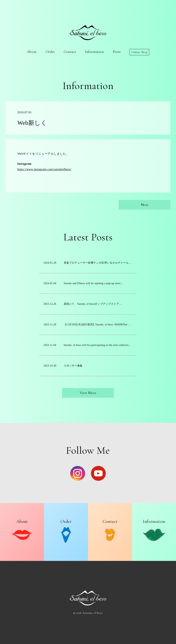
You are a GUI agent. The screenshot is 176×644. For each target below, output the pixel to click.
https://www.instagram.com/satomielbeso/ (44, 169)
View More (88, 393)
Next (145, 205)
